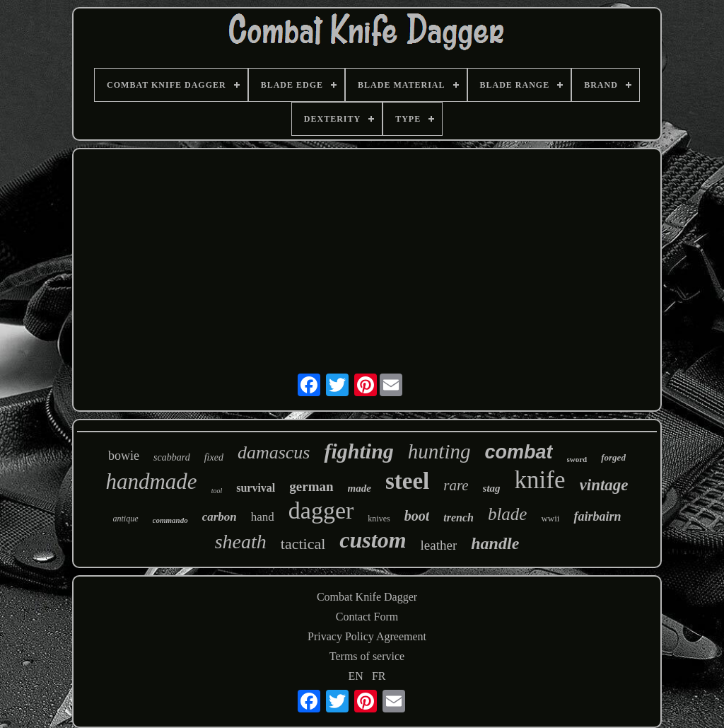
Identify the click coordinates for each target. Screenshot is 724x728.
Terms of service (367, 656)
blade (508, 514)
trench (459, 518)
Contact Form (367, 617)
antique (126, 519)
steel (407, 481)
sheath (241, 542)
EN (356, 676)
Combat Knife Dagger (367, 597)
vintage (604, 485)
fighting (358, 451)
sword (577, 459)
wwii (550, 518)
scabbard (172, 457)
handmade (151, 481)
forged (613, 457)
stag (492, 488)
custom (373, 540)
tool (217, 491)
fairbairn (597, 516)
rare (456, 485)
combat (518, 452)
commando (170, 520)
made (360, 488)
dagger (321, 510)
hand (263, 517)
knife (540, 480)
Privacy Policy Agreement (367, 636)
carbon (220, 517)
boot (417, 516)
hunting (439, 451)
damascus (274, 452)
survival (256, 488)
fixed (214, 457)
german (311, 486)
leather (439, 545)
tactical (303, 544)
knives (379, 519)
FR (379, 676)
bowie (124, 456)
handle (495, 543)
